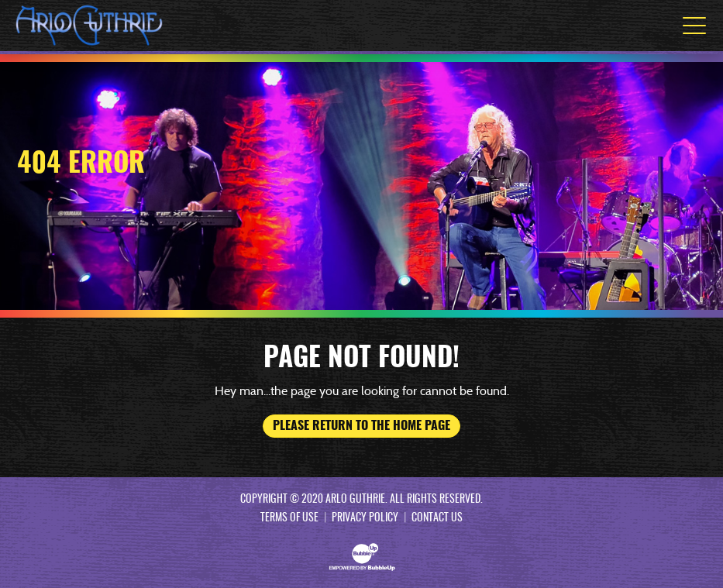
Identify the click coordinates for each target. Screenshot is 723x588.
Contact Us (437, 518)
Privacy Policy (365, 518)
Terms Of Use (289, 518)
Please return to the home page (361, 426)
